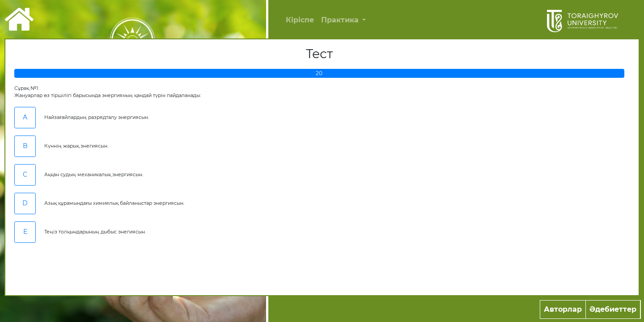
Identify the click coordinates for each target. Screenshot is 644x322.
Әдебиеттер (613, 309)
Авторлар (563, 309)
